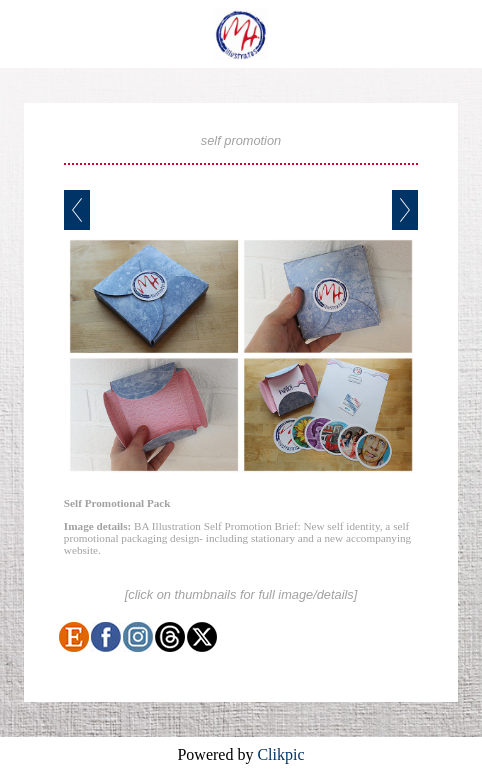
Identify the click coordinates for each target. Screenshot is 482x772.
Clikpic (280, 754)
